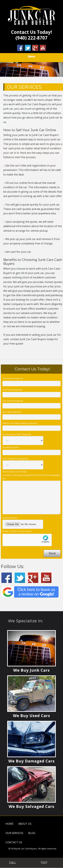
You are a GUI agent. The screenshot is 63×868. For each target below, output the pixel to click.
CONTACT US (14, 842)
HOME (9, 824)
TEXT (47, 863)
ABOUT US (25, 824)
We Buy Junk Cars (31, 670)
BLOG (32, 833)
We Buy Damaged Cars (31, 761)
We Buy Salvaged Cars (31, 806)
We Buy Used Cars (31, 715)
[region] (31, 69)
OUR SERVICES (14, 833)
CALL (16, 863)
